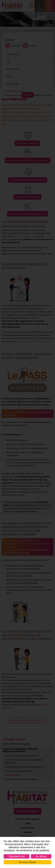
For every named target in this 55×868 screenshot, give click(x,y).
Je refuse (41, 856)
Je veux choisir (27, 862)
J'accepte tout (17, 856)
